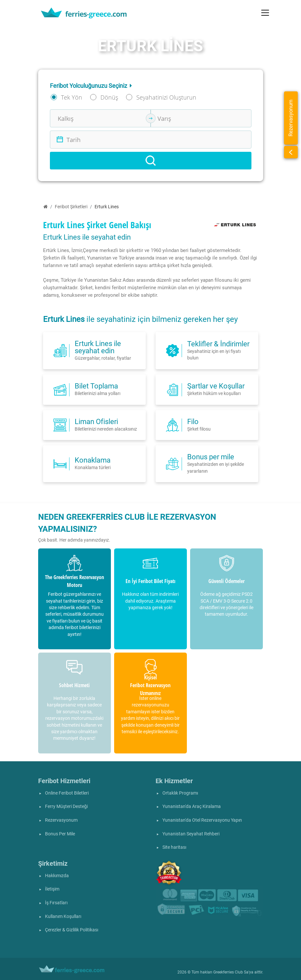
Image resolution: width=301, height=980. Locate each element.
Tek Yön (72, 97)
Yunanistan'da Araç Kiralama (192, 806)
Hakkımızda (57, 876)
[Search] (151, 161)
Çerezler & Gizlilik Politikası (72, 930)
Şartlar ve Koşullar (216, 386)
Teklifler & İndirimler (218, 344)
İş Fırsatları (56, 903)
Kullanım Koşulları (63, 917)
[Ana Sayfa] (45, 207)
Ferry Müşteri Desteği (66, 806)
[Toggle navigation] (265, 13)
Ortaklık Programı (180, 793)
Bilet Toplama (96, 386)
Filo (193, 421)
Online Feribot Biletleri (67, 793)
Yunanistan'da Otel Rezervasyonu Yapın (202, 820)
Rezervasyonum (61, 820)
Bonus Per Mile (60, 834)
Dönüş (109, 97)
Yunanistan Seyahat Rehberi (191, 834)
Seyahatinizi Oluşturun (166, 97)
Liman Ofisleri (96, 421)
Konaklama (93, 460)
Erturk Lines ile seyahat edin (98, 347)
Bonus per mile (211, 457)
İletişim (52, 889)
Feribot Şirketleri (71, 207)
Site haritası (174, 847)
